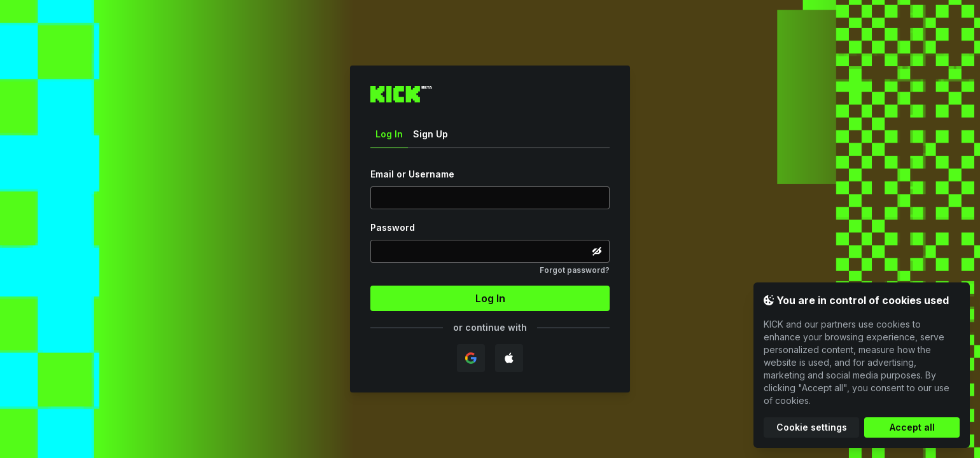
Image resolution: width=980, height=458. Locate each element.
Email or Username (412, 174)
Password (393, 227)
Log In (389, 139)
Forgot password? (575, 270)
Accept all (912, 427)
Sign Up (430, 134)
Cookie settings (812, 427)
